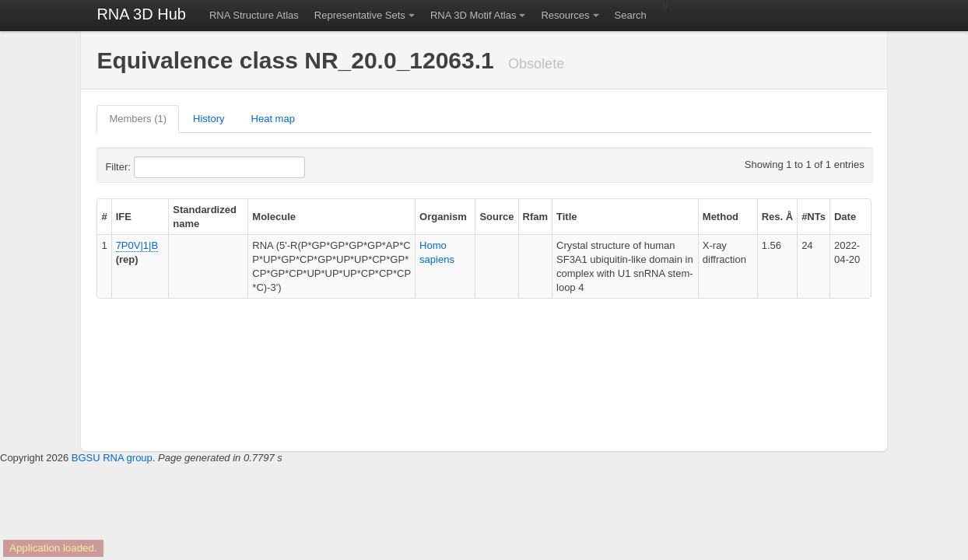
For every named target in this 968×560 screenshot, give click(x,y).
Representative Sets (360, 15)
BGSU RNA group (112, 458)
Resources (565, 15)
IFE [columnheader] (124, 217)
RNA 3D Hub (141, 14)
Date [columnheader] (845, 217)
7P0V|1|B (137, 245)
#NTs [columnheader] (814, 217)
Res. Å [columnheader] (777, 217)
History (209, 119)
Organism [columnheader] (443, 217)
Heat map (273, 119)
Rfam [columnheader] (536, 217)
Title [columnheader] (567, 217)
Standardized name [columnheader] (205, 217)
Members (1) (138, 119)
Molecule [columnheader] (274, 217)
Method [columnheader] (721, 217)
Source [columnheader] (496, 217)
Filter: (156, 167)
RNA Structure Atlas (254, 15)
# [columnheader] (104, 217)
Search (631, 15)
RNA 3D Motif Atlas (473, 15)
